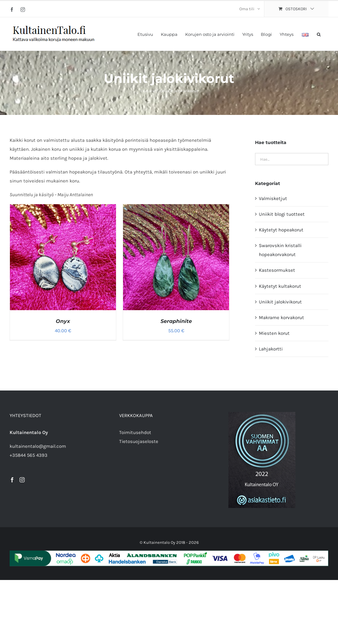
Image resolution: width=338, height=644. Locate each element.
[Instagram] (22, 480)
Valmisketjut (273, 198)
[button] (319, 34)
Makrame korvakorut (281, 318)
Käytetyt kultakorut (280, 286)
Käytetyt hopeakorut (281, 230)
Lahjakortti (271, 349)
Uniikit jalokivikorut (280, 302)
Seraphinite (176, 321)
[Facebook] (12, 480)
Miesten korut (274, 333)
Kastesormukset (277, 270)
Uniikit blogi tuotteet (282, 214)
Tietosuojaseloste (139, 441)
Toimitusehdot (135, 432)
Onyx (63, 321)
